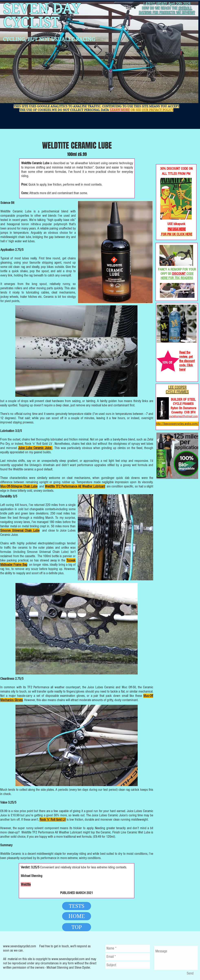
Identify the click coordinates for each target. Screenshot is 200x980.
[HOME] (77, 916)
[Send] (190, 973)
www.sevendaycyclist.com (20, 946)
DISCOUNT (179, 274)
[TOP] (77, 927)
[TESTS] (77, 906)
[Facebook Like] (169, 151)
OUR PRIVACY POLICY (158, 110)
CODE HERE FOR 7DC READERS (177, 276)
